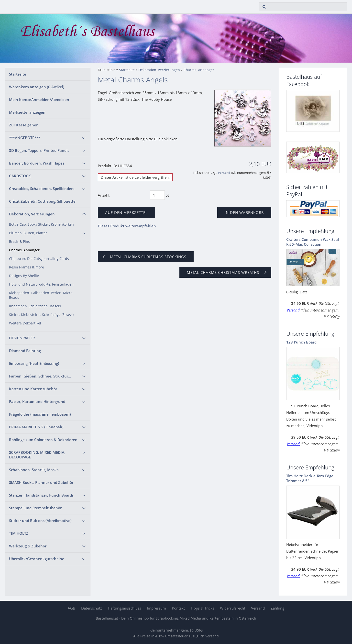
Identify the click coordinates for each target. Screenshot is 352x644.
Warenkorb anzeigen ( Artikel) (37, 87)
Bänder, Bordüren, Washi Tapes (37, 163)
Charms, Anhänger (24, 250)
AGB (71, 608)
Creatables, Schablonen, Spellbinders (42, 189)
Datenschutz (92, 608)
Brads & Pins (19, 242)
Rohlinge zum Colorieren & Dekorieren (43, 440)
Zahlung (277, 608)
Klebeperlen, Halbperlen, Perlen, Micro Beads (41, 295)
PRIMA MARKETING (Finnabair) (36, 427)
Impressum (156, 608)
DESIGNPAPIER (22, 338)
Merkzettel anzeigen (27, 112)
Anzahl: (104, 195)
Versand (224, 173)
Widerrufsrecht (233, 608)
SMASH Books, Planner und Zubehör (41, 482)
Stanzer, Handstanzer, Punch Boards (41, 495)
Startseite (18, 74)
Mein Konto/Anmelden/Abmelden (39, 100)
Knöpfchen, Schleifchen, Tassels (35, 306)
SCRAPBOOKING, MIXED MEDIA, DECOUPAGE (37, 455)
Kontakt (178, 608)
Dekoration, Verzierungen (32, 214)
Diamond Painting (25, 351)
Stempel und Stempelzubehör (35, 508)
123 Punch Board (301, 342)
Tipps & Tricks (202, 608)
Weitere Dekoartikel (25, 323)
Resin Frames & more (27, 267)
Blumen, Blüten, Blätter (28, 233)
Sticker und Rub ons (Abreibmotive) (40, 521)
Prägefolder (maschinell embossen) (40, 414)
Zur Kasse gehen (24, 125)
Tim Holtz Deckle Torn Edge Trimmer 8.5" (310, 478)
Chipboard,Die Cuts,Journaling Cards (39, 259)
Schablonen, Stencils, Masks (34, 470)
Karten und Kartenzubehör (33, 389)
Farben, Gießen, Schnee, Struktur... (40, 376)
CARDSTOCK (20, 176)
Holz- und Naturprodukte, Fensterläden (41, 284)
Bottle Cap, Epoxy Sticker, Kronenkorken (41, 224)
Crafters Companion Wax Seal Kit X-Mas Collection (313, 242)
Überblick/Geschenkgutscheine (37, 559)
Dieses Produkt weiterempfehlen (127, 226)
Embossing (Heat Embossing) (34, 363)
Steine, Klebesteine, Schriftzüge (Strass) (41, 315)
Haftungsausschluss (124, 608)
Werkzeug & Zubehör (28, 546)
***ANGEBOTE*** (25, 138)
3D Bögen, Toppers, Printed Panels (39, 150)
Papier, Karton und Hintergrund (37, 401)
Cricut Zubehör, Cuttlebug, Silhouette (42, 201)
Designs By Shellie (24, 276)
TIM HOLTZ (19, 533)
